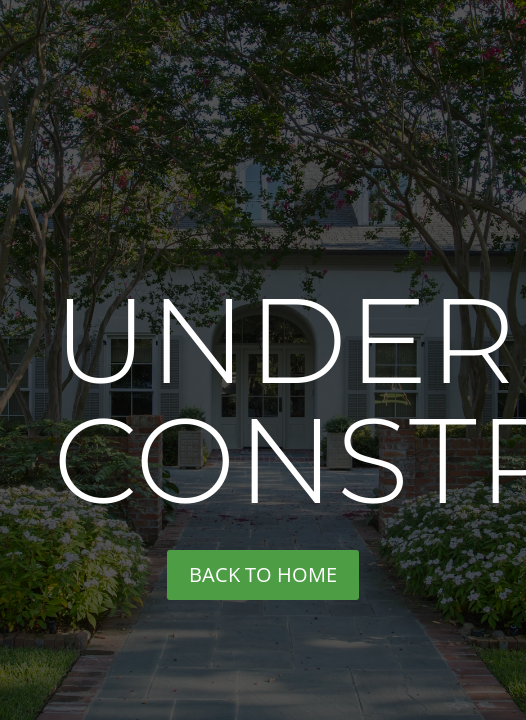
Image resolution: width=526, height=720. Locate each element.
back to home (263, 574)
